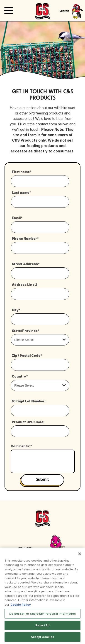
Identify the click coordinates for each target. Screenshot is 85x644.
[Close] (80, 554)
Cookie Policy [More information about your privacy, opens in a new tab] (21, 604)
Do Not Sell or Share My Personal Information (43, 614)
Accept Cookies (43, 637)
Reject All (42, 625)
